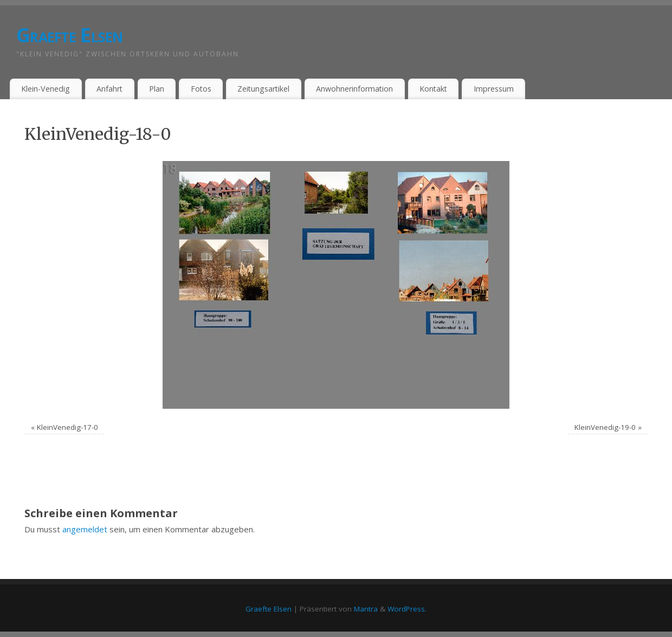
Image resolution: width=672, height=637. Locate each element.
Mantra (366, 609)
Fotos (201, 89)
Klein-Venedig (46, 89)
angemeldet (85, 529)
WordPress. (407, 609)
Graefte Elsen (70, 35)
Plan (157, 89)
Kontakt (433, 89)
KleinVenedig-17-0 (67, 427)
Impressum (494, 89)
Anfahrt (109, 89)
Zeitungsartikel (263, 89)
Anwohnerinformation (354, 89)
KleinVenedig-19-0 (605, 427)
